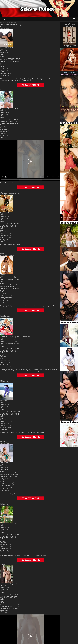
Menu (8, 19)
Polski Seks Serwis (5, 22)
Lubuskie (14, 22)
